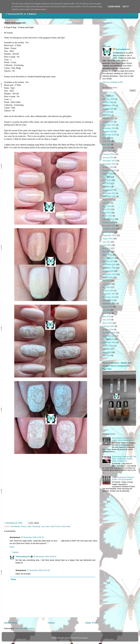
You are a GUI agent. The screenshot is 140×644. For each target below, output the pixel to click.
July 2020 (106, 281)
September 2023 (109, 170)
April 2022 (107, 213)
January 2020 (108, 291)
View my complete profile (113, 82)
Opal (29, 526)
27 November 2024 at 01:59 (38, 570)
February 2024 (108, 154)
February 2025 (108, 118)
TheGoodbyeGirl (23, 557)
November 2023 (109, 164)
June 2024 (107, 141)
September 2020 (109, 274)
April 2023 (107, 187)
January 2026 (108, 102)
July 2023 (106, 177)
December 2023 (109, 161)
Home (51, 623)
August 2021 (108, 239)
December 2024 (109, 125)
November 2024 (109, 128)
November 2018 (109, 336)
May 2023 (106, 183)
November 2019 (109, 297)
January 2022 (108, 222)
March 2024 (107, 151)
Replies (15, 552)
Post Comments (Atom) (25, 628)
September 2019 (109, 304)
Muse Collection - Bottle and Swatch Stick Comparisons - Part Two (117, 366)
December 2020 (109, 264)
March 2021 (107, 255)
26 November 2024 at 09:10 (45, 557)
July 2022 (106, 203)
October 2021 (108, 232)
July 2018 (106, 349)
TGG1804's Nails (21, 13)
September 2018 (109, 342)
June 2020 (107, 284)
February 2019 (108, 326)
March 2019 (107, 323)
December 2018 (109, 333)
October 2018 (108, 339)
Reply (12, 547)
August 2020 (108, 277)
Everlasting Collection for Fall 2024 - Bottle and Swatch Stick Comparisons (124, 459)
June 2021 (107, 245)
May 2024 (106, 144)
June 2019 (107, 313)
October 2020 (108, 271)
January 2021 (108, 261)
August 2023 (108, 174)
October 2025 (108, 109)
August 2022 (108, 200)
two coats (45, 526)
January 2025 (108, 122)
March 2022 (107, 216)
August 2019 (108, 307)
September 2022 (109, 196)
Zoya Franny (55, 526)
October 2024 (108, 132)
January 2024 (108, 157)
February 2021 (108, 258)
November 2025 (109, 105)
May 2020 (106, 287)
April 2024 (107, 148)
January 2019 (108, 329)
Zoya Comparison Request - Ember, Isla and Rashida (123, 478)
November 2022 (109, 193)
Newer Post (11, 623)
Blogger (85, 638)
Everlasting (15, 526)
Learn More (114, 7)
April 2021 (107, 252)
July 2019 (106, 310)
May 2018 (106, 355)
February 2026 (108, 99)
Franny (24, 526)
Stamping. (36, 526)
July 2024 (106, 138)
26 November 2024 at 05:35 (32, 537)
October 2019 (108, 300)
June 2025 (107, 115)
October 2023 (108, 167)
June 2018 (107, 352)
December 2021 (109, 226)
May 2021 (106, 248)
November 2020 (109, 268)
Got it (126, 7)
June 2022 (107, 206)
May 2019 (106, 316)
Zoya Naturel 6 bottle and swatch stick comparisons (122, 439)
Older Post (91, 623)
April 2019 (107, 320)
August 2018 (108, 346)
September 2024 (109, 135)
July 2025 (106, 112)
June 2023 (107, 180)
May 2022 (106, 209)
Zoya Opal (66, 526)
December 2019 (109, 294)
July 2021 (106, 242)
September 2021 (109, 235)
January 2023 (108, 190)
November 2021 (109, 229)
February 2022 (108, 219)
